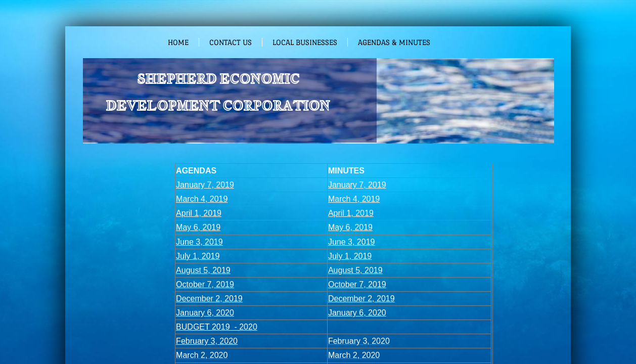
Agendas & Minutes (394, 42)
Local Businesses (305, 42)
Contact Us (231, 42)
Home (178, 42)
